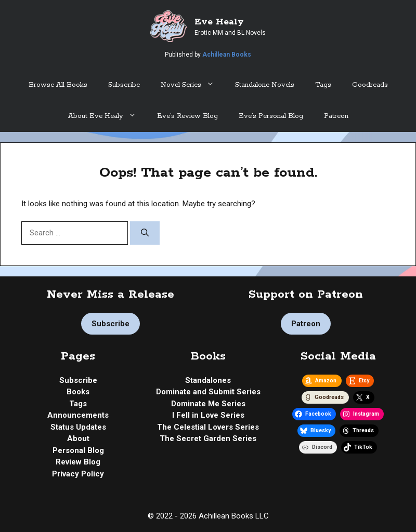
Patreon (336, 116)
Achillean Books (227, 55)
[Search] (145, 233)
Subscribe (124, 85)
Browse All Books (58, 85)
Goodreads (370, 85)
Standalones (208, 380)
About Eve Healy (107, 116)
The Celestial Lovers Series (208, 427)
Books (78, 392)
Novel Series (193, 85)
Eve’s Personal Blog (271, 116)
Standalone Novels (265, 85)
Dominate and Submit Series (208, 392)
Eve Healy (219, 22)
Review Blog (78, 462)
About (78, 438)
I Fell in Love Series (208, 415)
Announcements (78, 415)
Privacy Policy (78, 474)
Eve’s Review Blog (187, 116)
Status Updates (78, 427)
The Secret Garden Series (208, 438)
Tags (323, 85)
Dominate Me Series (208, 404)
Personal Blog (78, 450)
